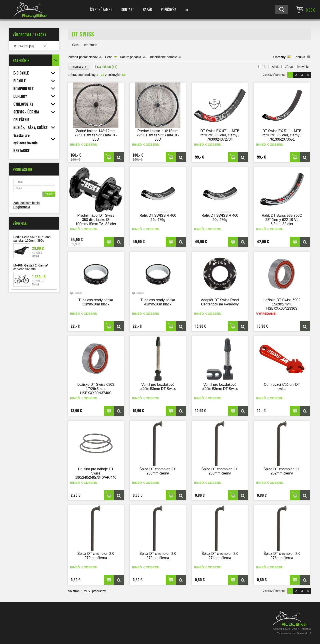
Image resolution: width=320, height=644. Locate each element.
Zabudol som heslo (26, 203)
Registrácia (22, 207)
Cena (109, 57)
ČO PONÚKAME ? (101, 10)
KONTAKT (128, 10)
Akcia (276, 67)
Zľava (289, 67)
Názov (93, 57)
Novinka (304, 67)
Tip (264, 67)
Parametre (79, 67)
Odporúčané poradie (163, 57)
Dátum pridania (131, 57)
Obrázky (279, 57)
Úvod (75, 45)
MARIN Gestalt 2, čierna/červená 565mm (31, 267)
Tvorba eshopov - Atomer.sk (294, 633)
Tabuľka (300, 57)
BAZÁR (147, 10)
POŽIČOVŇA (169, 10)
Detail (35, 256)
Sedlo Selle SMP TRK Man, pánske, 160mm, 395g (32, 239)
